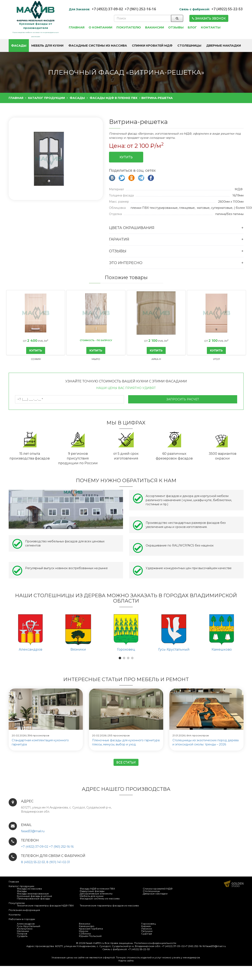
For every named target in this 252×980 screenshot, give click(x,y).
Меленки (23, 931)
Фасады (22, 891)
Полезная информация (24, 910)
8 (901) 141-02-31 (58, 862)
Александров (26, 923)
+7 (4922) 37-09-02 (107, 9)
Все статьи (126, 762)
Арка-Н (156, 359)
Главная (14, 881)
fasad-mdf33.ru (95, 943)
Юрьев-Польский (90, 936)
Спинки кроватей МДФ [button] (152, 46)
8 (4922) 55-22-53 (33, 862)
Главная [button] (77, 27)
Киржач (146, 926)
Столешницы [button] (189, 46)
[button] (120, 658)
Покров (22, 933)
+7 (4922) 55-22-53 (227, 9)
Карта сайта (126, 960)
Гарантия (119, 239)
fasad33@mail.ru (33, 831)
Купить (126, 157)
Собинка (85, 933)
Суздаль (22, 936)
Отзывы (118, 251)
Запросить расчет (183, 399)
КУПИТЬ (36, 350)
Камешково (87, 926)
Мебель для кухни (92, 896)
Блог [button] (192, 27)
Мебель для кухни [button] (47, 46)
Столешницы (151, 891)
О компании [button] (100, 27)
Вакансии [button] (155, 27)
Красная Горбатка (91, 928)
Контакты (15, 914)
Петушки (147, 931)
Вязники (85, 923)
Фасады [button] (19, 46)
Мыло (96, 359)
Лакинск (147, 928)
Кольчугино (25, 928)
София (36, 359)
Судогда (147, 933)
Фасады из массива (29, 888)
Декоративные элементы (96, 893)
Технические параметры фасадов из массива (109, 905)
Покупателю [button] (129, 27)
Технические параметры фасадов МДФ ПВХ (45, 905)
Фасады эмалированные (33, 893)
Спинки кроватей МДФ (158, 888)
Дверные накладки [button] (224, 46)
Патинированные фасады (33, 898)
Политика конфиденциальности (155, 943)
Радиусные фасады (92, 891)
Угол (216, 359)
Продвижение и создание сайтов (234, 883)
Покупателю (17, 903)
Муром (84, 931)
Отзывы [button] (176, 27)
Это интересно (126, 262)
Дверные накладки (155, 893)
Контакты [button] (211, 27)
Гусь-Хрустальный (29, 926)
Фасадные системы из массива (100, 898)
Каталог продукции (21, 886)
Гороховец (148, 923)
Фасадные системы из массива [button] (98, 46)
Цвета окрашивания (132, 227)
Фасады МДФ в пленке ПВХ (97, 888)
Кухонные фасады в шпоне (35, 896)
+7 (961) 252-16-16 (140, 9)
